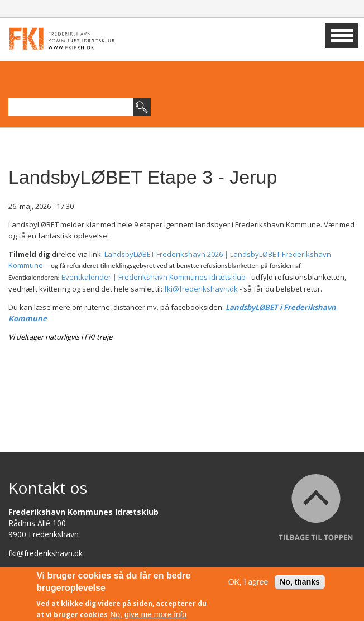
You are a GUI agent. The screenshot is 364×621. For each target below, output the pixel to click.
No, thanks (300, 585)
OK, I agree (248, 585)
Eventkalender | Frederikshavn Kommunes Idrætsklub (154, 277)
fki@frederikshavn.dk (201, 289)
